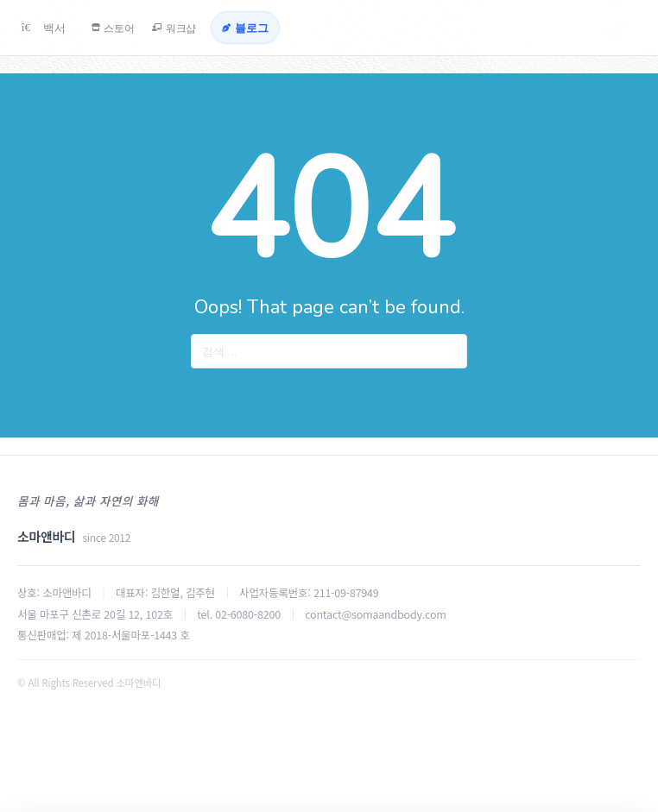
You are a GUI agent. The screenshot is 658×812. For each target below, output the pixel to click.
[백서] (49, 28)
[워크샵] (212, 28)
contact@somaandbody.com (376, 614)
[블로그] (297, 28)
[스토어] (132, 28)
